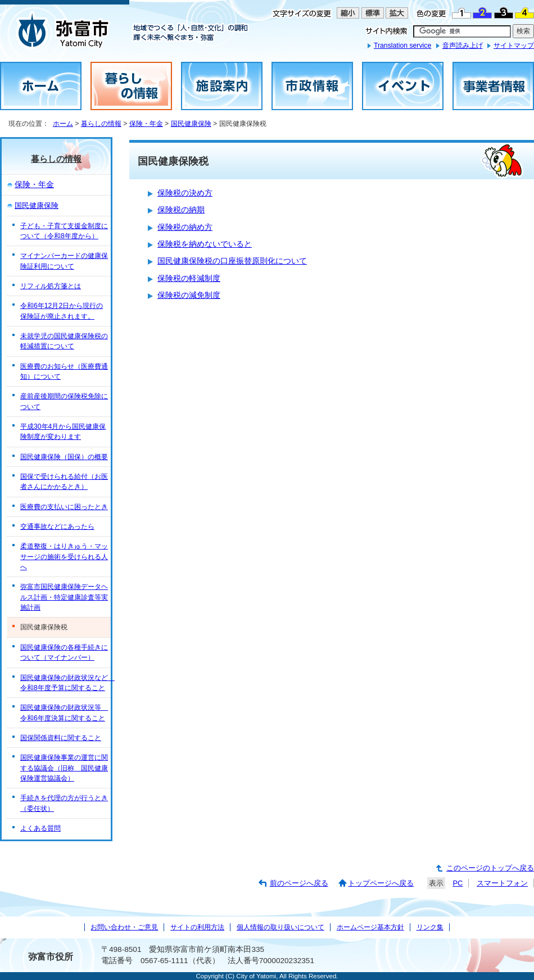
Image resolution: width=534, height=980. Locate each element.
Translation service (402, 46)
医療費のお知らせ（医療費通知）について (64, 371)
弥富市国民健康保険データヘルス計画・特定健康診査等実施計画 (64, 597)
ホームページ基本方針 (370, 927)
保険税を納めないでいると (205, 244)
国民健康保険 (191, 124)
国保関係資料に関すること (61, 738)
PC (458, 883)
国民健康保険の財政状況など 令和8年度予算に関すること (65, 683)
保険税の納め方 (185, 227)
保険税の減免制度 (189, 295)
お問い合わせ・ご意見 (124, 927)
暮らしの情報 (101, 124)
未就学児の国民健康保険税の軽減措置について (64, 341)
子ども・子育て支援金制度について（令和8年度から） (64, 231)
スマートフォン (502, 883)
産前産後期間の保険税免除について (64, 401)
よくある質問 (40, 828)
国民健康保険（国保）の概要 (64, 457)
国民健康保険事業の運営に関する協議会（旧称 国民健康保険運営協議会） (64, 768)
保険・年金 (146, 124)
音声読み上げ (463, 46)
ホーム (63, 124)
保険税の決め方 (185, 193)
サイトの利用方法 (197, 927)
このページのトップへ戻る (490, 868)
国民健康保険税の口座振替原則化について (232, 261)
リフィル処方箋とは (51, 286)
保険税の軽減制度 (189, 278)
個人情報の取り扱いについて (280, 927)
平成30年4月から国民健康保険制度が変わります (63, 432)
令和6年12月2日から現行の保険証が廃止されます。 (62, 311)
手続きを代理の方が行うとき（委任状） (64, 803)
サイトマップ (514, 46)
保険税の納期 (181, 210)
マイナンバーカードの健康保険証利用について (64, 261)
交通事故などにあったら (57, 527)
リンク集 (430, 927)
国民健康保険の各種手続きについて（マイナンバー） (64, 652)
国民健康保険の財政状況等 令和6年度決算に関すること (64, 713)
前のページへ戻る (299, 883)
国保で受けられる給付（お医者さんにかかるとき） (64, 482)
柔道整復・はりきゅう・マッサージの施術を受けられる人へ (64, 557)
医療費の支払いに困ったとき (64, 507)
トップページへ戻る (381, 883)
